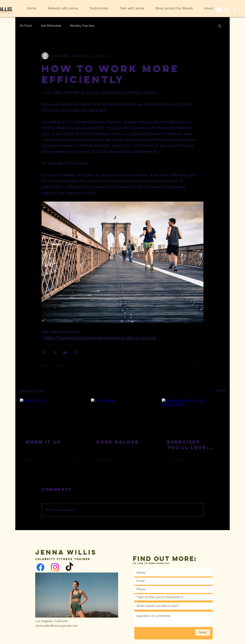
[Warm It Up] (52, 416)
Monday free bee (82, 26)
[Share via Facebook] (44, 352)
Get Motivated (51, 26)
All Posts (26, 26)
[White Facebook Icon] (235, 10)
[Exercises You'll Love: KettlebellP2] (193, 416)
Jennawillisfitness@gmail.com (56, 626)
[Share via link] (76, 352)
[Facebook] (40, 567)
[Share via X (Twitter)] (54, 352)
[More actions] (201, 56)
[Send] (203, 633)
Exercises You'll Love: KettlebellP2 (189, 445)
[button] (220, 26)
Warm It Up (43, 442)
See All (220, 390)
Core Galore (118, 442)
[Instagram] (55, 567)
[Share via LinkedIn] (65, 352)
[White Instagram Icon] (227, 10)
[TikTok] (219, 10)
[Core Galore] (123, 416)
